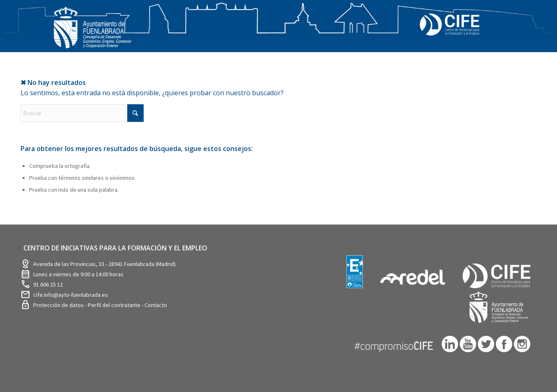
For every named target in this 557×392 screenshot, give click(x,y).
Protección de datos (59, 305)
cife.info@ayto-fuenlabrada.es (71, 295)
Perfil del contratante (115, 305)
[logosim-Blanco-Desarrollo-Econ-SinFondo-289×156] (92, 33)
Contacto (156, 305)
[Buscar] (82, 113)
